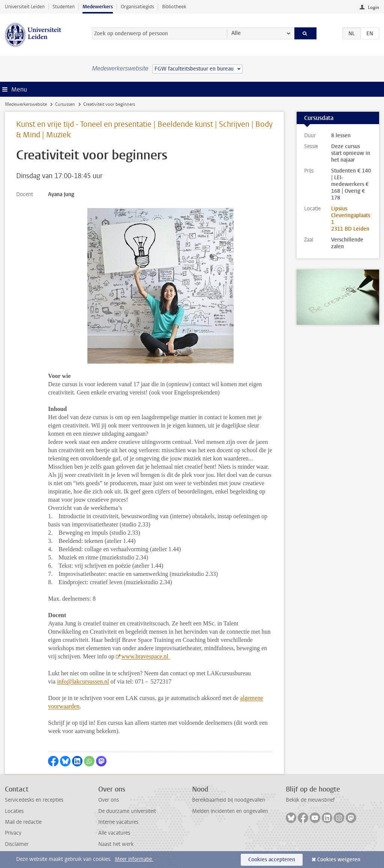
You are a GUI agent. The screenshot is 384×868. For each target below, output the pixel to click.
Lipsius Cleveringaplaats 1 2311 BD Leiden (351, 219)
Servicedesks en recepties (34, 800)
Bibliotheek (174, 7)
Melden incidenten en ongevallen (230, 811)
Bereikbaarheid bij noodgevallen (229, 800)
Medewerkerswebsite (26, 104)
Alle (236, 33)
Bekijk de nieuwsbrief (310, 800)
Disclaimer (17, 844)
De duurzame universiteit (127, 811)
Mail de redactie (23, 822)
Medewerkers (98, 7)
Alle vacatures (114, 833)
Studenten (64, 7)
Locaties (14, 811)
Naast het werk (116, 844)
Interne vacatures (118, 822)
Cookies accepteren (272, 860)
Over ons (109, 800)
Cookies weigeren (339, 860)
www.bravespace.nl (146, 656)
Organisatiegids (137, 7)
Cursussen (65, 104)
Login (373, 7)
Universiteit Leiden (25, 7)
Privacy (13, 833)
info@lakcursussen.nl (83, 681)
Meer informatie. (134, 859)
